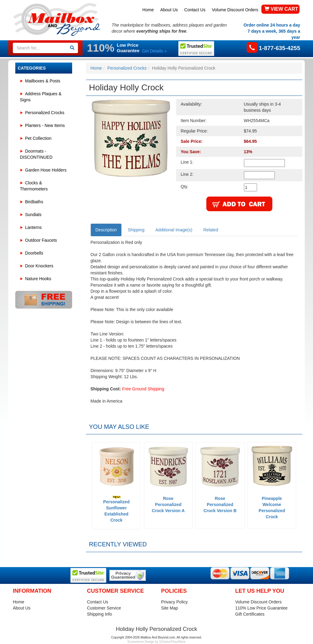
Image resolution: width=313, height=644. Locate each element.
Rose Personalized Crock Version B (220, 505)
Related (211, 230)
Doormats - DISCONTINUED (36, 154)
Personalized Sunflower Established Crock (116, 509)
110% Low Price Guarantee (261, 608)
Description (106, 230)
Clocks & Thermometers (34, 186)
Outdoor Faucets (41, 240)
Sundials (33, 215)
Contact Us (195, 10)
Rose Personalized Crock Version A (168, 505)
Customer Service (104, 608)
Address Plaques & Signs (41, 97)
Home (148, 10)
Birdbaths (34, 202)
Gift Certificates (250, 614)
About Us (169, 10)
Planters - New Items (45, 125)
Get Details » (154, 51)
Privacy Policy (174, 602)
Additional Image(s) (174, 230)
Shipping (136, 230)
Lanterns (33, 227)
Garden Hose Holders (46, 170)
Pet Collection (38, 138)
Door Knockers (39, 266)
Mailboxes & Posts (43, 81)
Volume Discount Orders (235, 10)
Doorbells (34, 253)
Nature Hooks (38, 279)
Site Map (169, 608)
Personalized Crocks (45, 113)
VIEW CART (281, 9)
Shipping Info (100, 614)
